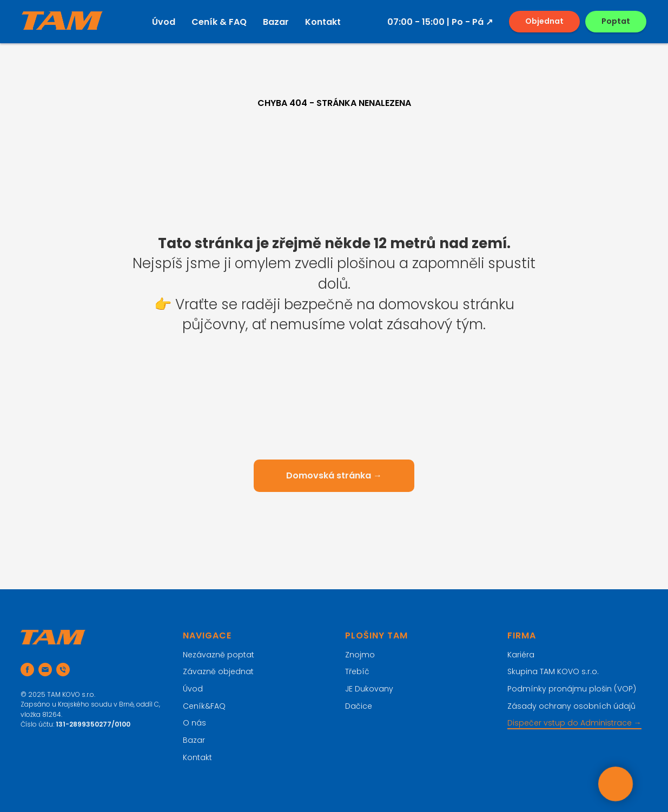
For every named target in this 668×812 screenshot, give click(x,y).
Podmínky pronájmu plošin (560, 689)
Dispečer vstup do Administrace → (574, 723)
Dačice (359, 706)
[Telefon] (63, 670)
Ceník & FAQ (219, 22)
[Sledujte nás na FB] (27, 670)
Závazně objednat (218, 671)
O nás (194, 723)
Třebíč (357, 671)
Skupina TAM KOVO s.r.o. (553, 671)
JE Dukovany (369, 689)
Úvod (164, 22)
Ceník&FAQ (204, 706)
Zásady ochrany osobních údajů (571, 706)
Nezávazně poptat (219, 655)
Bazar (276, 22)
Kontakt (323, 22)
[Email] (45, 670)
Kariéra (521, 655)
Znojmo (360, 655)
